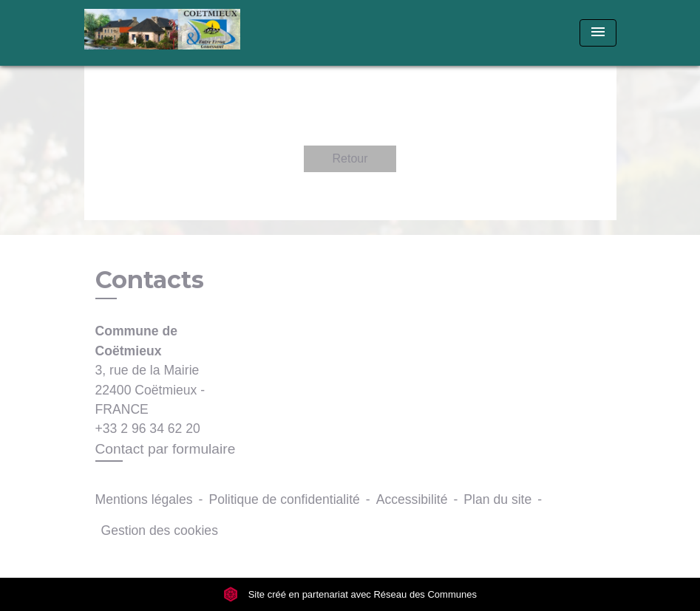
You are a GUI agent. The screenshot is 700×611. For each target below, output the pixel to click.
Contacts (150, 280)
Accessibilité (412, 499)
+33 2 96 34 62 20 (148, 429)
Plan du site (497, 499)
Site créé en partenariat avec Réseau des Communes (350, 594)
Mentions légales (144, 499)
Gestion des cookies (160, 530)
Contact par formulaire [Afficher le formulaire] (166, 449)
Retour (350, 158)
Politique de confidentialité (284, 499)
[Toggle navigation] (598, 33)
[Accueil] (177, 33)
